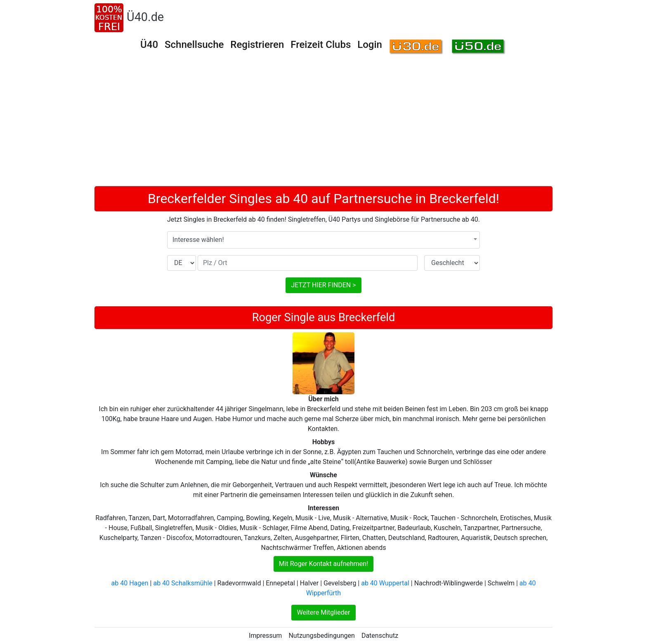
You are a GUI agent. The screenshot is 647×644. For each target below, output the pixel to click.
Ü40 (149, 45)
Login (370, 45)
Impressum (266, 636)
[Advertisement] (323, 124)
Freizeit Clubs (321, 45)
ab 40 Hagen (130, 583)
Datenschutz (380, 636)
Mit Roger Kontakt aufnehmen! (324, 564)
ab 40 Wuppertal (385, 583)
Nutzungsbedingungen (321, 636)
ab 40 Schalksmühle (183, 583)
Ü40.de (145, 17)
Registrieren (257, 45)
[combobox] (323, 240)
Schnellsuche (194, 45)
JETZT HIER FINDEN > (323, 285)
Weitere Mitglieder (323, 612)
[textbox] (323, 240)
